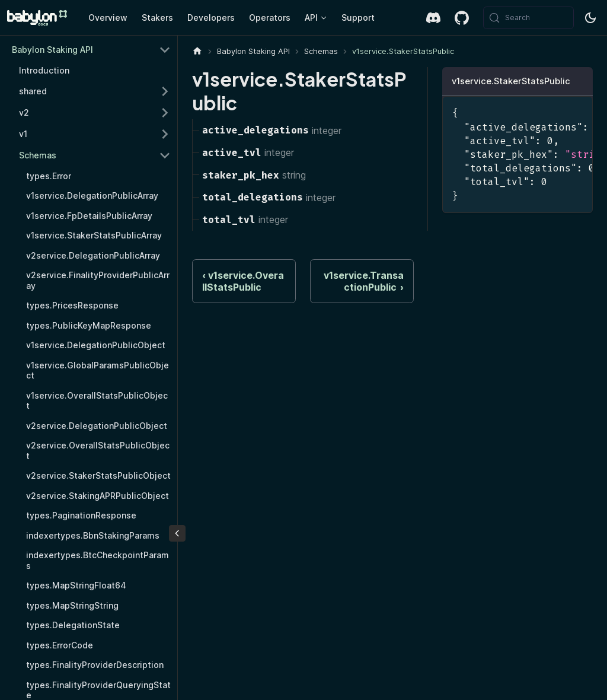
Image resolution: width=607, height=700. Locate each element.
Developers (211, 17)
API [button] (311, 17)
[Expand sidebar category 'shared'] (165, 91)
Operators (270, 17)
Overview (108, 17)
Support (358, 17)
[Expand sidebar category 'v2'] (165, 113)
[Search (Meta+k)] (528, 18)
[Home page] (197, 51)
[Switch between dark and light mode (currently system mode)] (590, 18)
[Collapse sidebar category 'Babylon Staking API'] (165, 50)
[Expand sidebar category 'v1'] (165, 134)
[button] (95, 155)
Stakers (157, 17)
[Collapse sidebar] (177, 533)
